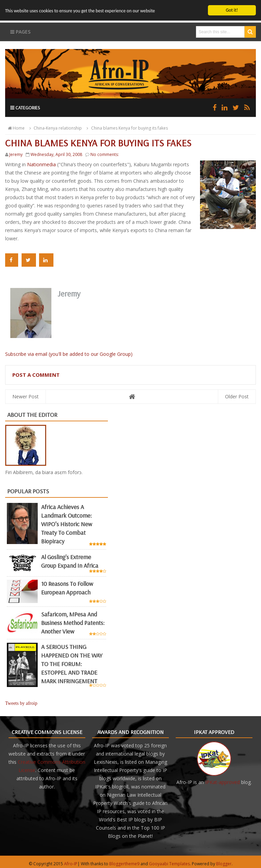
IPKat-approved (222, 782)
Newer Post (26, 396)
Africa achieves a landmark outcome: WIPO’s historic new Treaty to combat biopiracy (67, 524)
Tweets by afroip (21, 703)
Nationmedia (42, 164)
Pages (20, 32)
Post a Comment (36, 375)
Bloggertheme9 (124, 864)
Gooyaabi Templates (169, 864)
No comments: (105, 154)
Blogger (224, 864)
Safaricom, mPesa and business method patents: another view (73, 622)
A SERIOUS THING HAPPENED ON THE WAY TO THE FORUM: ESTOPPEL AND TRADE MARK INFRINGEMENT (72, 664)
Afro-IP (71, 864)
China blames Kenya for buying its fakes (126, 128)
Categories (25, 108)
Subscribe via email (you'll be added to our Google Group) (69, 354)
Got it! (232, 10)
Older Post (237, 396)
